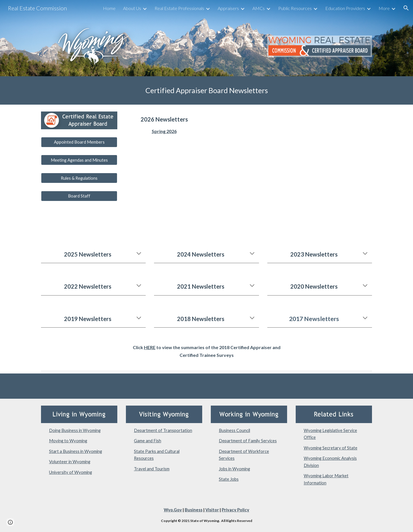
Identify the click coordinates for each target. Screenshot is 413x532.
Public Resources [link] (295, 8)
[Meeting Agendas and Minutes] (79, 160)
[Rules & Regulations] (79, 178)
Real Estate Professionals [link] (179, 8)
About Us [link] (132, 8)
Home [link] (109, 8)
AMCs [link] (259, 8)
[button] (406, 8)
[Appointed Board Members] (79, 142)
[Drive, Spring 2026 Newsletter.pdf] (291, 171)
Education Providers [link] (345, 8)
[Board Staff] (79, 196)
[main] (206, 90)
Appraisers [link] (228, 8)
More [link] (384, 8)
